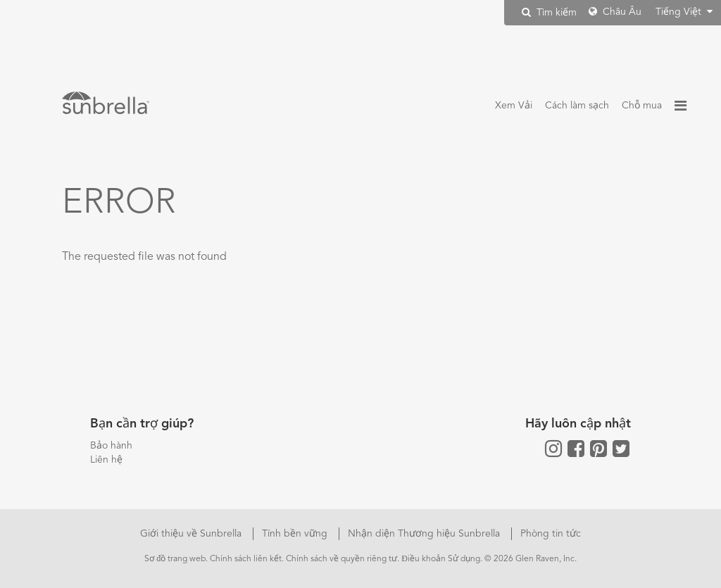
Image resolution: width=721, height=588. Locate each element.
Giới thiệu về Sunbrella (192, 534)
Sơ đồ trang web (175, 559)
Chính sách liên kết (246, 559)
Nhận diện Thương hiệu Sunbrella (425, 534)
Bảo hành (111, 446)
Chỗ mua (642, 106)
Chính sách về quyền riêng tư (341, 559)
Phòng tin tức (551, 534)
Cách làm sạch (577, 106)
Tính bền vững (296, 534)
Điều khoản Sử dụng (441, 559)
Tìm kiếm (549, 12)
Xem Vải (514, 106)
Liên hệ (106, 460)
